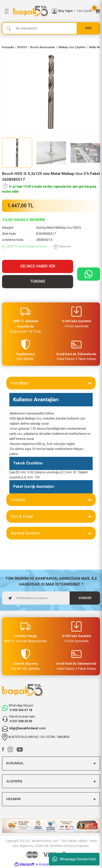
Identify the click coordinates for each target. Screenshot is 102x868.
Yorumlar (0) (21, 500)
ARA (88, 28)
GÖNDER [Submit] (85, 598)
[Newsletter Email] (51, 598)
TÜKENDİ (38, 282)
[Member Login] (54, 11)
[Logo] (30, 11)
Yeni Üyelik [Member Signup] (84, 11)
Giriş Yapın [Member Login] (65, 11)
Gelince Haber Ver (38, 266)
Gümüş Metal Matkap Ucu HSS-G (59, 228)
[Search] (51, 28)
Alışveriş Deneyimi (25, 533)
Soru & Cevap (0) (25, 516)
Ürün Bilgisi (19, 383)
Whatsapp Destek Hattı (74, 859)
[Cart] (97, 11)
